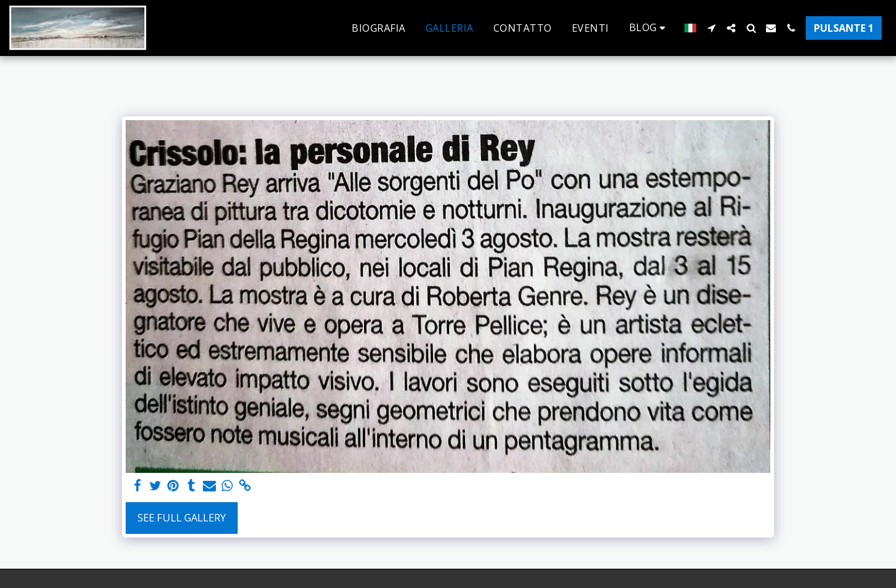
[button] (650, 28)
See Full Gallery (182, 517)
